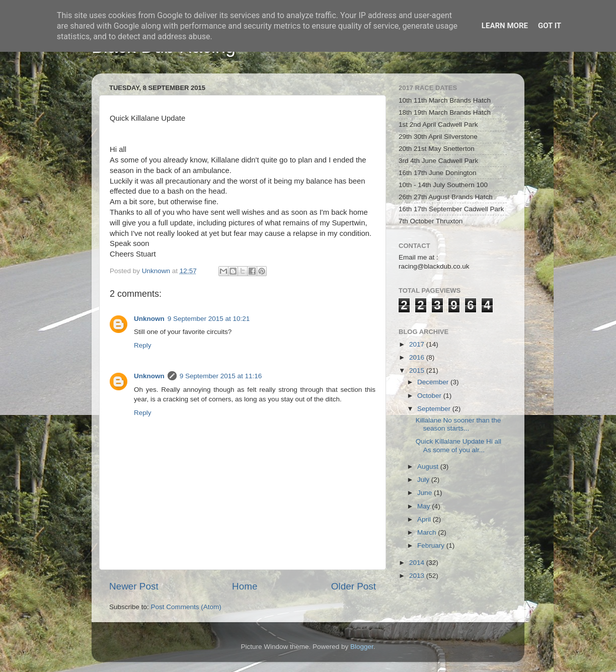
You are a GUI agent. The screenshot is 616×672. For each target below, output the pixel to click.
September (435, 409)
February (432, 545)
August (429, 467)
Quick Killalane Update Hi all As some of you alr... (458, 445)
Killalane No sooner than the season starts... (458, 424)
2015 (418, 370)
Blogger (362, 647)
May (425, 506)
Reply (143, 345)
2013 (418, 576)
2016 (418, 357)
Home (245, 586)
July (424, 480)
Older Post (354, 586)
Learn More (505, 26)
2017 (418, 344)
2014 (418, 563)
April (425, 519)
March (428, 532)
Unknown (149, 319)
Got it (550, 26)
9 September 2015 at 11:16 (221, 376)
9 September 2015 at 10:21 (209, 319)
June (426, 493)
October (430, 396)
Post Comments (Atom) (186, 607)
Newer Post (134, 586)
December (434, 382)
